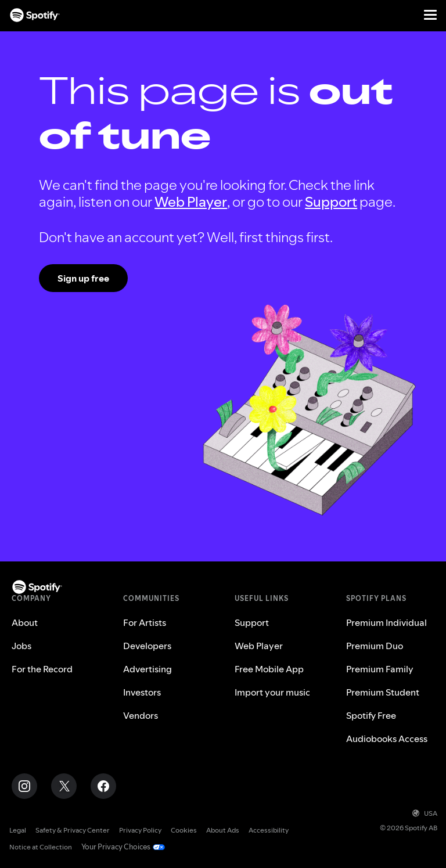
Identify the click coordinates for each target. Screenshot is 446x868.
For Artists (145, 622)
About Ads (223, 830)
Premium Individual (386, 622)
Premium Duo (375, 646)
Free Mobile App (269, 669)
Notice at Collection (41, 847)
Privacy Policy (140, 830)
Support (331, 202)
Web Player (191, 202)
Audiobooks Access (387, 739)
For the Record (42, 669)
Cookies (184, 830)
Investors (142, 692)
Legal (18, 830)
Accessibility (269, 830)
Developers (147, 646)
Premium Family (380, 669)
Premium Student (383, 692)
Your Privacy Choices (114, 847)
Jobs (21, 646)
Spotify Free (371, 715)
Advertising (148, 669)
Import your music (272, 692)
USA (425, 813)
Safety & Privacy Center (73, 830)
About (25, 622)
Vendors (141, 715)
